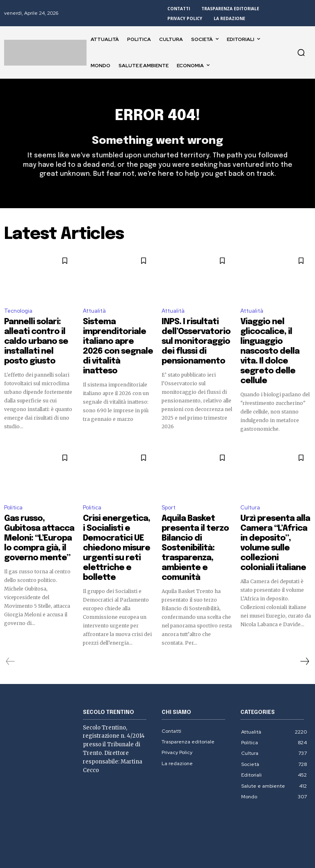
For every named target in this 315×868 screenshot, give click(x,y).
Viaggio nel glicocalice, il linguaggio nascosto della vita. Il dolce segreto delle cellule (275, 336)
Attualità (94, 315)
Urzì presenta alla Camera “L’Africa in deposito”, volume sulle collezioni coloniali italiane (275, 515)
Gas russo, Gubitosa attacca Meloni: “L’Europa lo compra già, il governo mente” (39, 511)
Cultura (250, 490)
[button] (301, 52)
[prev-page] (10, 612)
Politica (13, 490)
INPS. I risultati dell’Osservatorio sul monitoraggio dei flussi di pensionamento (196, 336)
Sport (169, 490)
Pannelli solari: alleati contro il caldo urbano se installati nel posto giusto (37, 336)
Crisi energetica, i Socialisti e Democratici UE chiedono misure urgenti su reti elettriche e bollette (117, 515)
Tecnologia (18, 315)
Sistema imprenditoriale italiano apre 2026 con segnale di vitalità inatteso (118, 336)
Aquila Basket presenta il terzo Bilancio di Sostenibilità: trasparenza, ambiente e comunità (195, 515)
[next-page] (304, 612)
